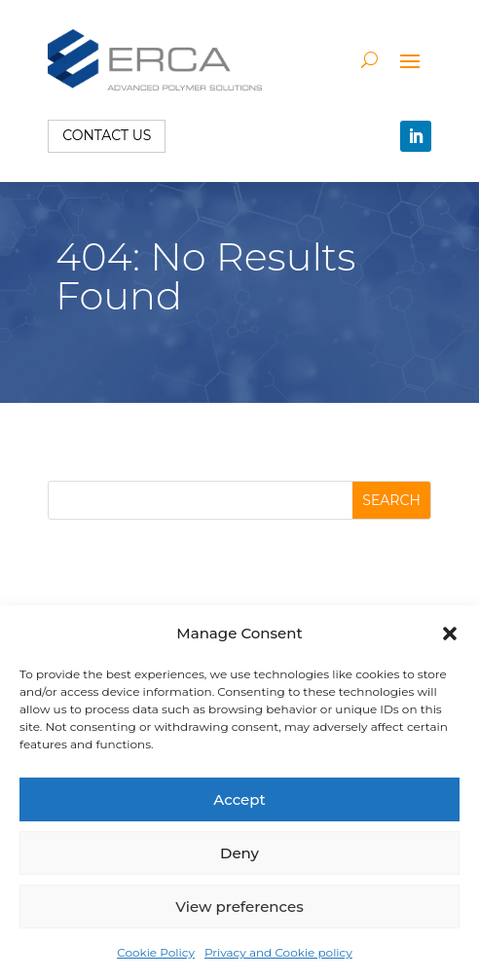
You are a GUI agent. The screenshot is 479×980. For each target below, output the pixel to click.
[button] (450, 634)
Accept (239, 799)
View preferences (239, 907)
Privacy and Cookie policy (278, 952)
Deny (239, 853)
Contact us (107, 135)
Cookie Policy (156, 952)
